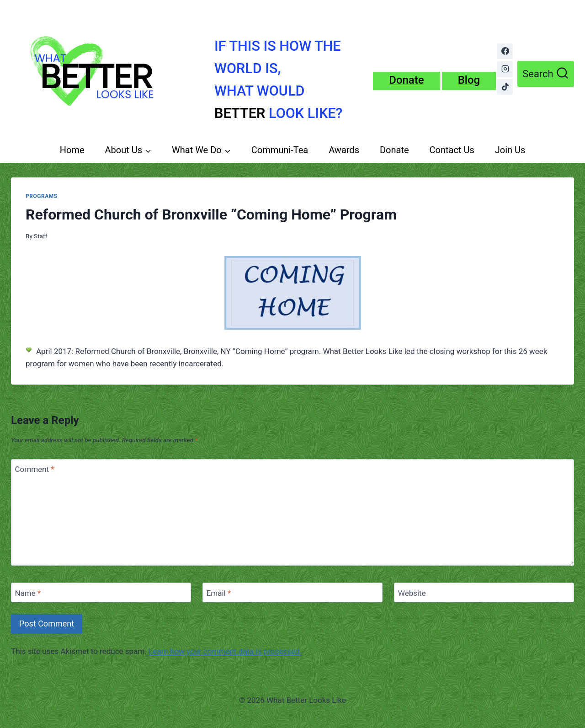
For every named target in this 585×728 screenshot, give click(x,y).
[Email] (292, 592)
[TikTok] (505, 87)
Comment (35, 469)
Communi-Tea (280, 150)
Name (28, 593)
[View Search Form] (546, 74)
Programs (42, 196)
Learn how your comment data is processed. (225, 651)
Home (72, 150)
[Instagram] (505, 69)
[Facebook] (505, 51)
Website (412, 593)
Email (219, 593)
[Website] (484, 592)
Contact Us (452, 150)
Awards (344, 150)
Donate (394, 150)
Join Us (510, 150)
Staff (40, 236)
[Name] (101, 592)
